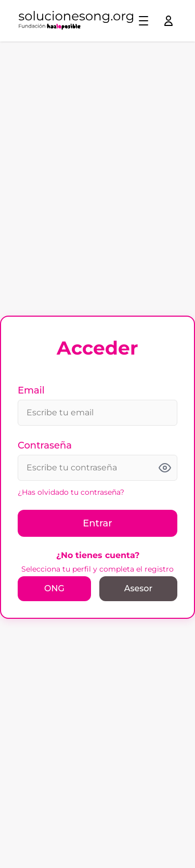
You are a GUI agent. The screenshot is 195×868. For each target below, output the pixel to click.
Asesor (138, 588)
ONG (54, 588)
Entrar (97, 523)
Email (31, 390)
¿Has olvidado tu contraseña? (71, 492)
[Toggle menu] (144, 21)
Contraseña (45, 445)
